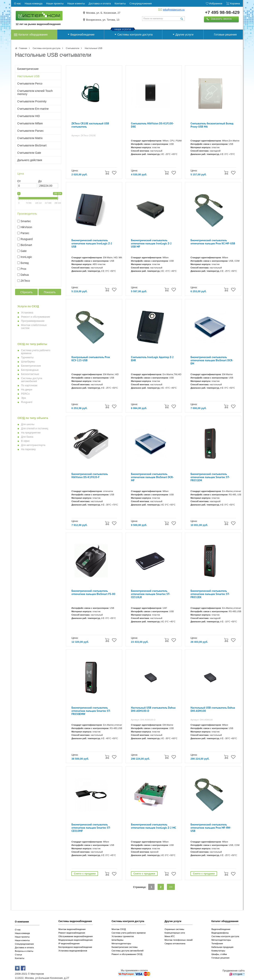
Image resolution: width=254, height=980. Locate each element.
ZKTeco (25, 281)
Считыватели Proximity (32, 101)
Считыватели (73, 48)
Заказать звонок (221, 19)
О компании (22, 922)
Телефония (217, 943)
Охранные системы (174, 929)
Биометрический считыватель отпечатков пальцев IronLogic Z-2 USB (92, 244)
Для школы (28, 424)
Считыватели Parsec (30, 131)
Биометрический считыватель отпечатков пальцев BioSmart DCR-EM (212, 360)
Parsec (25, 233)
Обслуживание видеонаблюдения (76, 936)
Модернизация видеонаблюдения (75, 940)
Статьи (18, 955)
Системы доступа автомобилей (32, 380)
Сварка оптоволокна (175, 943)
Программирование (33, 321)
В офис (25, 441)
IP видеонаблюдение (69, 943)
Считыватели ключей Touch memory (35, 92)
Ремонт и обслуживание (36, 317)
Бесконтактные (30, 374)
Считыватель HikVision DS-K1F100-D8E (152, 125)
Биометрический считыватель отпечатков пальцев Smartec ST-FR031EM (210, 477)
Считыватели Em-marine (33, 109)
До (40, 181)
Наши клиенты (22, 940)
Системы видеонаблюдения (75, 921)
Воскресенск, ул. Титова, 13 (103, 20)
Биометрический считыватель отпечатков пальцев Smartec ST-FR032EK (210, 594)
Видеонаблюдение (82, 35)
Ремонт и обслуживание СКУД (127, 954)
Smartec (26, 221)
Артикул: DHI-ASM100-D (143, 720)
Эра (23, 398)
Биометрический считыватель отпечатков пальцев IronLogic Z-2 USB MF (151, 244)
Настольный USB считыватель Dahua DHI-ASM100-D (153, 709)
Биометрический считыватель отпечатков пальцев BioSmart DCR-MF (152, 477)
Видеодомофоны (220, 933)
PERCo (25, 394)
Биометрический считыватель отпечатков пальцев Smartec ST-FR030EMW (91, 711)
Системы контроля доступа (135, 35)
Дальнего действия (30, 160)
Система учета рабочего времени (129, 933)
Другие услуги (184, 35)
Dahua (25, 275)
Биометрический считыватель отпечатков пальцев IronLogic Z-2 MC (153, 826)
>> (171, 887)
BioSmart (26, 245)
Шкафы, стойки (219, 954)
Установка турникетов (123, 936)
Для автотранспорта (33, 445)
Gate (24, 251)
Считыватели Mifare (30, 123)
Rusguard (27, 239)
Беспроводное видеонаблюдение (75, 947)
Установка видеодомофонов (73, 951)
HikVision (26, 227)
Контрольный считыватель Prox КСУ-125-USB (91, 359)
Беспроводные (30, 370)
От (19, 181)
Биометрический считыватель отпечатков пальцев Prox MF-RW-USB (211, 828)
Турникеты (27, 357)
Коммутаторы (218, 951)
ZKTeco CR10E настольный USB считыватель (90, 125)
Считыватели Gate (29, 153)
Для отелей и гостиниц (35, 428)
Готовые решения (225, 35)
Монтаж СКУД (119, 929)
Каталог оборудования (33, 35)
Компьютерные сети (175, 933)
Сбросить (26, 292)
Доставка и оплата (24, 947)
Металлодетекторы (121, 943)
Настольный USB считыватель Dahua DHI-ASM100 (213, 709)
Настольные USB (28, 76)
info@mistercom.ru (174, 10)
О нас (18, 930)
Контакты (20, 958)
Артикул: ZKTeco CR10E (84, 135)
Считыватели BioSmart (32, 145)
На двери (27, 390)
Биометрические (28, 69)
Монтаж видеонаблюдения (72, 929)
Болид (25, 263)
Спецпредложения (24, 944)
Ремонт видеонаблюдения (72, 933)
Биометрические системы (125, 947)
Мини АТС (170, 936)
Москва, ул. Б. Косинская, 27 (103, 13)
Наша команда (22, 933)
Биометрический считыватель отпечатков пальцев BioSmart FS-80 (93, 592)
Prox (24, 269)
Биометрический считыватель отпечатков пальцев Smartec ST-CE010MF (91, 828)
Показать (50, 292)
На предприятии (31, 433)
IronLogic (26, 257)
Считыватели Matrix (30, 138)
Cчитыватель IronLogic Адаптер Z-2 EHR (152, 359)
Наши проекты (22, 937)
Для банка (27, 437)
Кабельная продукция (222, 947)
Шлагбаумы (28, 362)
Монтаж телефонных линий (178, 940)
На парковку (28, 449)
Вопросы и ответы (24, 951)
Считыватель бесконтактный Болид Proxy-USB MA (212, 125)
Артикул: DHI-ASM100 (202, 720)
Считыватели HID (29, 116)
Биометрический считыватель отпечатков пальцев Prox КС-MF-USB (213, 242)
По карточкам (29, 385)
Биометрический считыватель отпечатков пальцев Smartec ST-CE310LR (151, 594)
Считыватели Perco (30, 84)
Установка (27, 313)
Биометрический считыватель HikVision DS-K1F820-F (90, 476)
